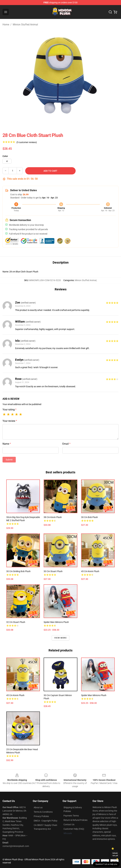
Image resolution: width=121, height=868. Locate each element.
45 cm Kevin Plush (90, 571)
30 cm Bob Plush (89, 517)
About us (38, 807)
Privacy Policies (41, 816)
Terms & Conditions (43, 812)
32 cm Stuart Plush (16, 622)
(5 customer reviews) (27, 142)
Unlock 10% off (115, 854)
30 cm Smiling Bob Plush (18, 571)
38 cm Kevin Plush (53, 517)
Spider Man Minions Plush (56, 622)
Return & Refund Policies (75, 820)
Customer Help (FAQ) (74, 829)
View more (60, 638)
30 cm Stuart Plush (53, 571)
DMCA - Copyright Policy (46, 821)
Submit (9, 460)
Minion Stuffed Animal (25, 25)
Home (6, 25)
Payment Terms (71, 816)
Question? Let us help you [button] (106, 864)
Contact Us (69, 824)
